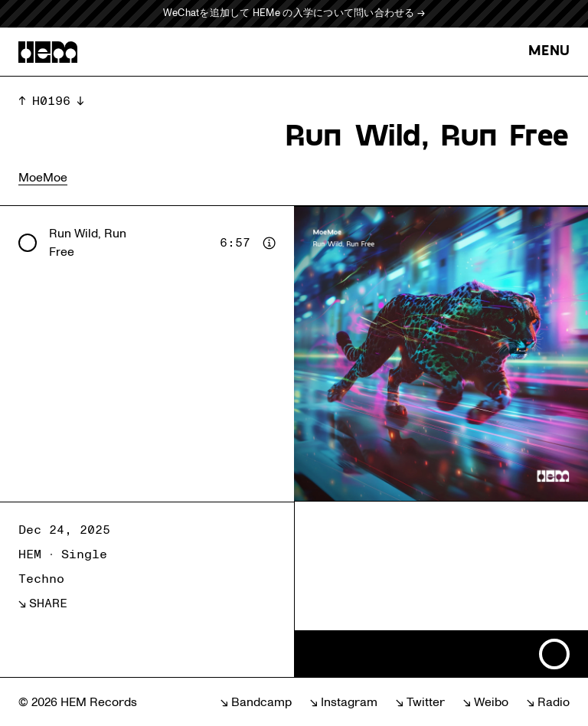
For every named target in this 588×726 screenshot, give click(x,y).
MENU (549, 52)
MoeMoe (43, 178)
